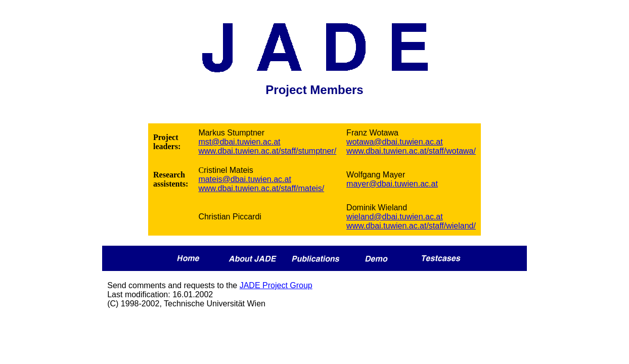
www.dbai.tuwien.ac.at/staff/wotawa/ (411, 151)
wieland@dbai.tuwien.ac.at (395, 217)
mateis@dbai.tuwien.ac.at (244, 179)
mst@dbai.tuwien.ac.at (239, 142)
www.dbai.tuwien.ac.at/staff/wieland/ (411, 226)
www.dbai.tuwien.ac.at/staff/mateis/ (261, 188)
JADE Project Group (276, 285)
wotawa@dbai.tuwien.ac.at (395, 142)
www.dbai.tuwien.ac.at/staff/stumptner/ (267, 151)
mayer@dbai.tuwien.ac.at (392, 184)
